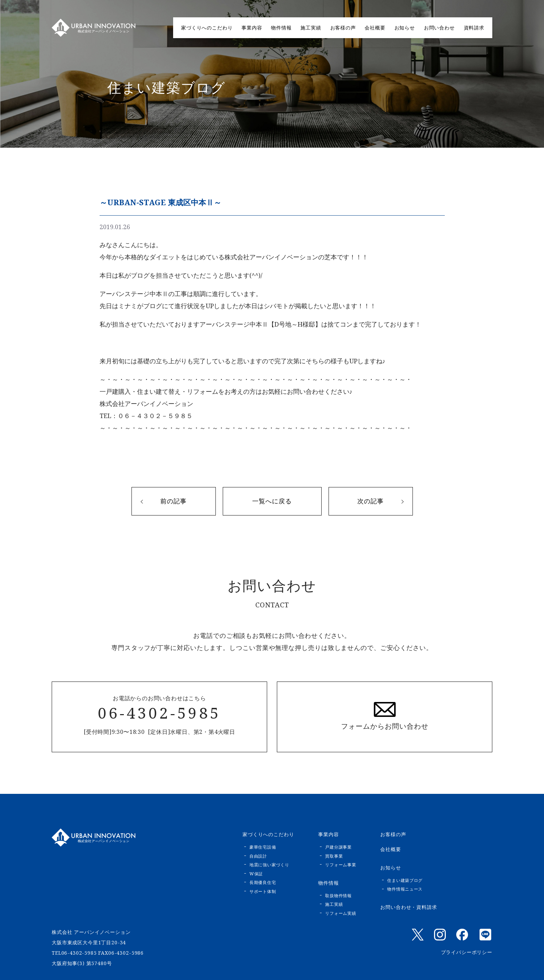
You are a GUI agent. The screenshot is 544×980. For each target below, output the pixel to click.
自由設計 (258, 856)
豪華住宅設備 (263, 847)
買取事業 (334, 856)
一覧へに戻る (272, 501)
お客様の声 (343, 28)
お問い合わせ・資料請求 (409, 907)
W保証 (256, 874)
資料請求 (474, 28)
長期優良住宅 (263, 882)
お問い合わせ (439, 28)
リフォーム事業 (341, 865)
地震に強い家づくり (269, 865)
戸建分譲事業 (338, 847)
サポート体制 (263, 891)
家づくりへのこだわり (207, 28)
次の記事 (371, 501)
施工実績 (311, 28)
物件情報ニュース (405, 889)
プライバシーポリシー (467, 952)
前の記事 (173, 501)
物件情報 (281, 28)
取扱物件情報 (338, 896)
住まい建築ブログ (405, 880)
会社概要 (375, 28)
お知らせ (405, 28)
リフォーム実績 (341, 913)
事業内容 (252, 28)
